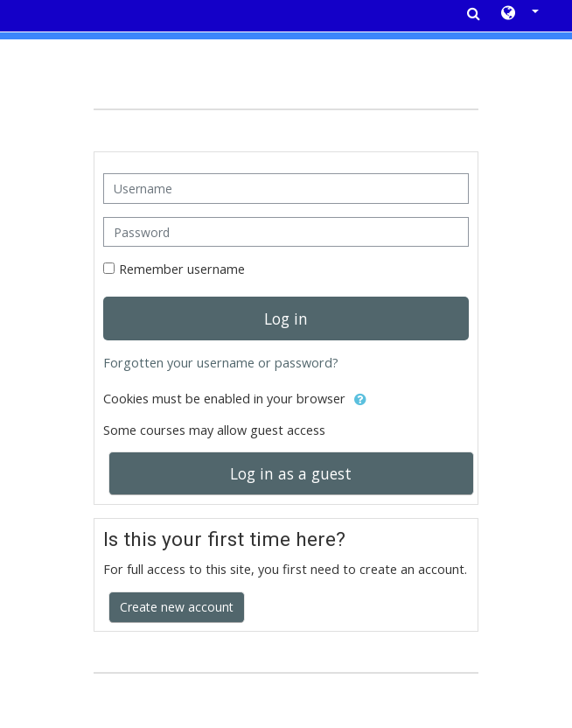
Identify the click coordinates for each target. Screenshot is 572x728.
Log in (286, 318)
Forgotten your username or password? (221, 363)
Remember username (182, 269)
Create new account (177, 607)
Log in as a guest (291, 473)
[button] (520, 14)
